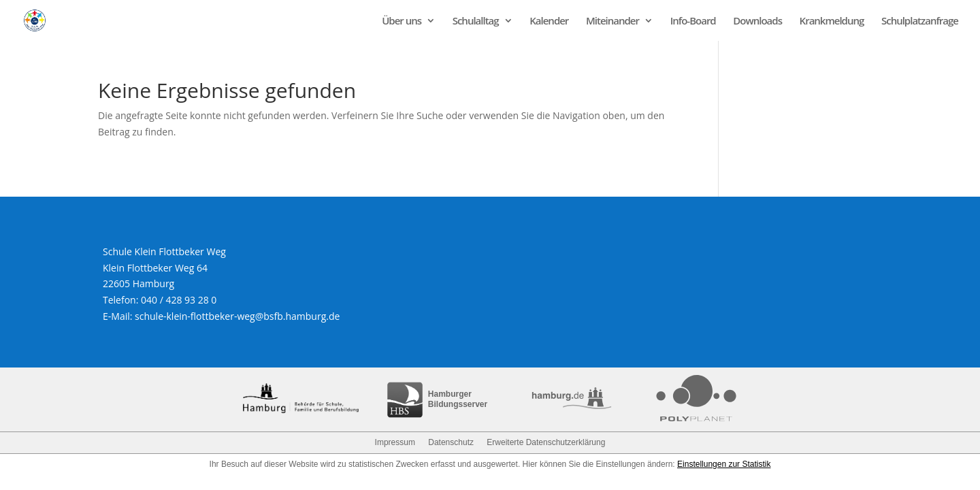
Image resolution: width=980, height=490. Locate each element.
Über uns (402, 21)
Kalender (549, 21)
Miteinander (612, 21)
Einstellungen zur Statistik (724, 464)
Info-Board (693, 21)
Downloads (757, 21)
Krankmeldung (832, 21)
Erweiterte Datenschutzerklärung (546, 442)
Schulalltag (476, 21)
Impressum (395, 442)
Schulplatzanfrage (920, 21)
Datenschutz (451, 442)
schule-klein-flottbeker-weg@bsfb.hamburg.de (237, 316)
